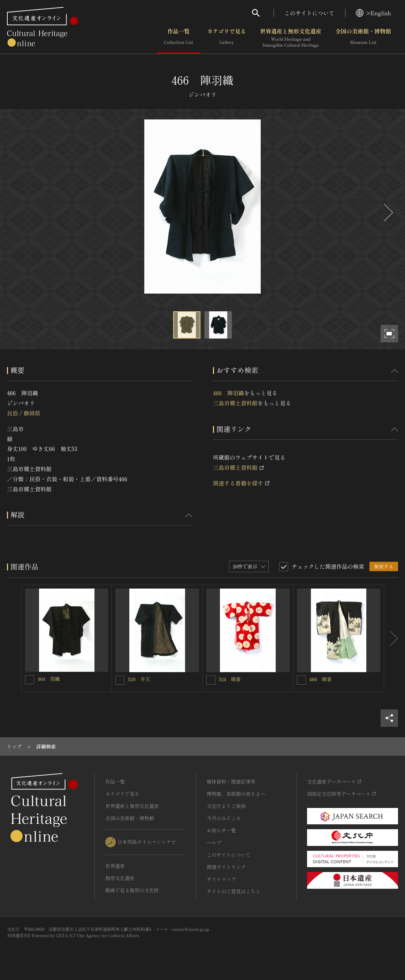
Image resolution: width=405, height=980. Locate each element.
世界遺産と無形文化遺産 (291, 38)
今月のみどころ (224, 818)
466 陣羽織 (228, 393)
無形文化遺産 (120, 878)
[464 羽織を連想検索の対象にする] (30, 680)
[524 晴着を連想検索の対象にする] (211, 680)
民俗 (13, 413)
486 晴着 (321, 679)
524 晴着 (230, 679)
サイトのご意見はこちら (234, 891)
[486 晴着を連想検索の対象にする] (301, 680)
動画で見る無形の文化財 (132, 890)
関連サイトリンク (226, 867)
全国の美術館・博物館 (363, 38)
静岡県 (32, 413)
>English (373, 13)
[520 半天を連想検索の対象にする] (120, 680)
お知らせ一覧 (221, 830)
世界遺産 (115, 866)
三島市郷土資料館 (235, 403)
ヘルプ (214, 842)
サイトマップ (221, 879)
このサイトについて (310, 13)
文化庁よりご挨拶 (226, 806)
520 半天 (139, 679)
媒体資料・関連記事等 (231, 781)
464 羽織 (49, 679)
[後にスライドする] (388, 213)
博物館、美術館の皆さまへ (236, 794)
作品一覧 (179, 38)
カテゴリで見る (227, 38)
